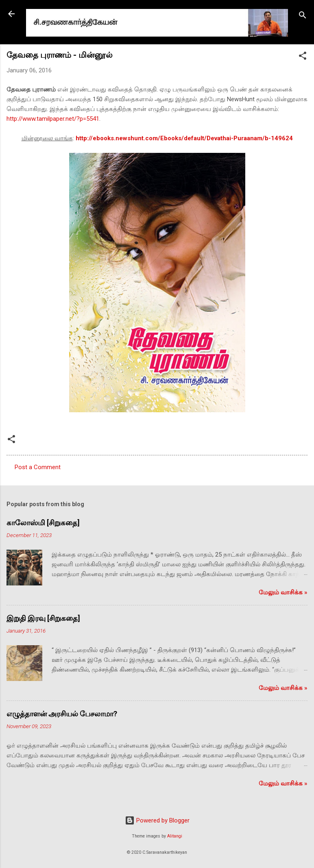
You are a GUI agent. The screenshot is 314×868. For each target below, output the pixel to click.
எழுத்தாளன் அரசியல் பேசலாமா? (62, 714)
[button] (303, 57)
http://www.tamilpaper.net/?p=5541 (53, 119)
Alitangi (175, 836)
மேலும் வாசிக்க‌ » (283, 592)
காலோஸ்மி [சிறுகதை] (43, 523)
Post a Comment (38, 467)
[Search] (303, 16)
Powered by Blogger (157, 820)
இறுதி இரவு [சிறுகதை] (43, 618)
